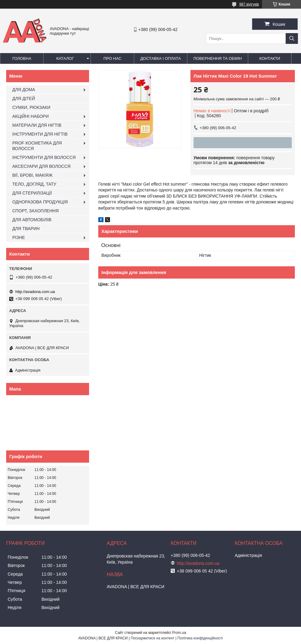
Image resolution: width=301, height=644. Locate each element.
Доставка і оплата (161, 58)
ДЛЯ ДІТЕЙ (24, 98)
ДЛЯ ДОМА (24, 90)
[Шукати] (292, 39)
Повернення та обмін (218, 58)
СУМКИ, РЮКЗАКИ (31, 107)
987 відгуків (249, 4)
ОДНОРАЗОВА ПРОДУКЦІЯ (40, 202)
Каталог (65, 58)
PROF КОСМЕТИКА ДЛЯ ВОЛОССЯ (37, 146)
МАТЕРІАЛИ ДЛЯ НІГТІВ (37, 125)
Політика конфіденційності (200, 638)
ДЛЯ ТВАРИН (26, 229)
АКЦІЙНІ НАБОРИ (30, 116)
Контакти (270, 58)
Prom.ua (179, 633)
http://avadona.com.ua (35, 292)
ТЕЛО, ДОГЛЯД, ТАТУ (34, 184)
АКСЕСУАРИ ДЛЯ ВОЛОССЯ (41, 166)
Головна (22, 58)
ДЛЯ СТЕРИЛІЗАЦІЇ (32, 193)
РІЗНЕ (19, 237)
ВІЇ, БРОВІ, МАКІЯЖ (32, 175)
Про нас (113, 58)
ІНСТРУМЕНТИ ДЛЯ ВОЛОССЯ (44, 157)
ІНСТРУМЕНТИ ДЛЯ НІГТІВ (40, 134)
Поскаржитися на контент (152, 638)
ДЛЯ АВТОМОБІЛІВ (32, 220)
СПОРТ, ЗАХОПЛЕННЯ (35, 211)
